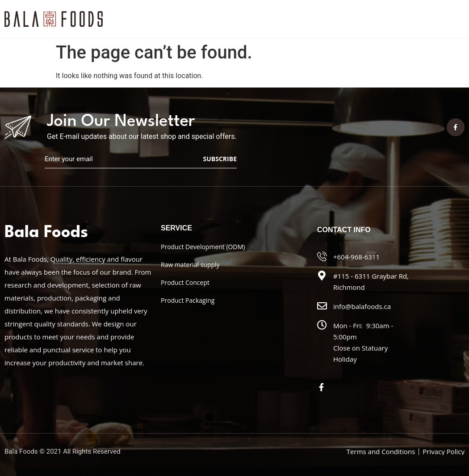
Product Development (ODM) (203, 247)
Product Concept (185, 282)
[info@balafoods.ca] (322, 306)
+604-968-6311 (356, 257)
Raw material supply (190, 265)
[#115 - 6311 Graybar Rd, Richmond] (322, 276)
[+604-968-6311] (322, 256)
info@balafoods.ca (362, 306)
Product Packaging (188, 300)
